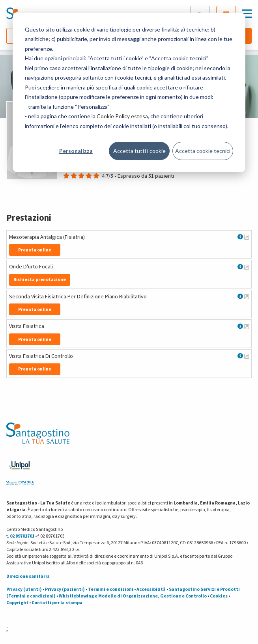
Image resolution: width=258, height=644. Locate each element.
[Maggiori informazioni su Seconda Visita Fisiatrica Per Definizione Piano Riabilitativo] (247, 296)
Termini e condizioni (111, 589)
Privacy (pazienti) (65, 589)
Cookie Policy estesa (122, 116)
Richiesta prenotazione (40, 279)
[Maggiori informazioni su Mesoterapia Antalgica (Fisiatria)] (247, 237)
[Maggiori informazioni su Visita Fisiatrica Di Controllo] (247, 356)
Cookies (219, 596)
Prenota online (35, 250)
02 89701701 (22, 536)
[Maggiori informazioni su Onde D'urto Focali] (247, 267)
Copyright (17, 602)
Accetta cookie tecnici (203, 151)
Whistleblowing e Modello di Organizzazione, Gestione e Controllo (133, 596)
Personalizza (76, 151)
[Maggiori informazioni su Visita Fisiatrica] (247, 326)
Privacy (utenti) (24, 589)
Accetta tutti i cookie (139, 151)
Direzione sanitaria (28, 576)
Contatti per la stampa (57, 602)
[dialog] (129, 92)
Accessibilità (151, 589)
